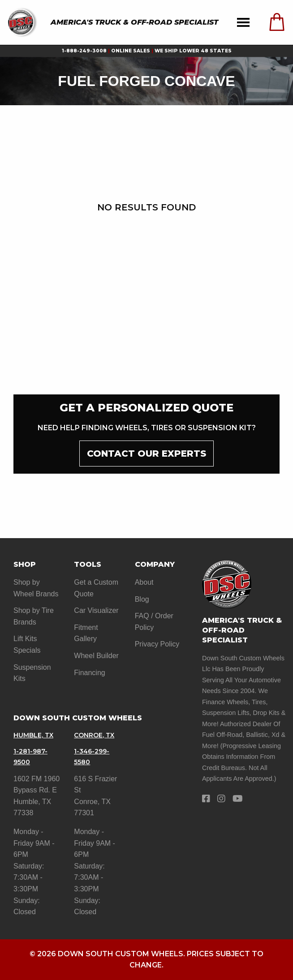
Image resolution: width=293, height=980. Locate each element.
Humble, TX (33, 735)
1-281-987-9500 (30, 757)
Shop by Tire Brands (34, 616)
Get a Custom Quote (96, 588)
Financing (89, 673)
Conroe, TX (94, 735)
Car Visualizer (96, 610)
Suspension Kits (32, 673)
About (144, 582)
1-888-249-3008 (84, 51)
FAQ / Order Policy (154, 622)
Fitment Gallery (86, 633)
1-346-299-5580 (92, 757)
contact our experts (146, 454)
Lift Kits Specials (27, 644)
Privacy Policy (157, 644)
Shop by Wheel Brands (36, 588)
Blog (142, 599)
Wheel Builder (96, 656)
